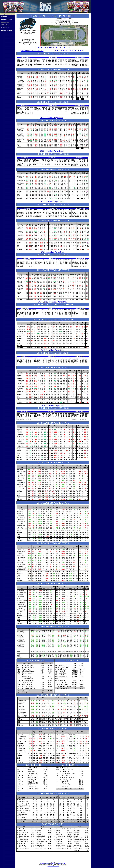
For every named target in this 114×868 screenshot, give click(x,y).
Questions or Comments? (53, 866)
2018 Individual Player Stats (53, 405)
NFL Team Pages (5, 28)
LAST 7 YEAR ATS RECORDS (53, 48)
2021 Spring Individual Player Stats (53, 302)
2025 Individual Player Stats (32, 51)
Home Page (4, 16)
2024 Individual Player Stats (52, 118)
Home (53, 862)
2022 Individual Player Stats (52, 201)
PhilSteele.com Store (6, 19)
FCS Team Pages (5, 25)
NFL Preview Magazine (59, 863)
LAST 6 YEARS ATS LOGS (69, 51)
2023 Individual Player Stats (52, 151)
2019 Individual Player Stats (53, 350)
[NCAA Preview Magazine (47, 863)
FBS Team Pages (5, 22)
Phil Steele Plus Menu (6, 31)
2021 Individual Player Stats (53, 252)
